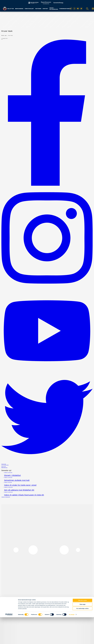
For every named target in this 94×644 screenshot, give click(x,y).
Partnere (38, 9)
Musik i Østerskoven (54, 9)
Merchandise (19, 9)
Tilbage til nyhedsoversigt (6, 497)
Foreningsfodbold (65, 9)
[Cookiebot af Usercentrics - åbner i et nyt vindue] (9, 398)
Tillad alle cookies (82, 384)
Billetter (11, 9)
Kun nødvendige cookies (82, 392)
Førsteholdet (29, 9)
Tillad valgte (82, 388)
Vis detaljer (72, 398)
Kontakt (45, 9)
